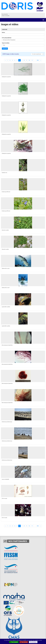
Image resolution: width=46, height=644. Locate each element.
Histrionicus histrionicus (7, 422)
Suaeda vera (4, 173)
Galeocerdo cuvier (6, 268)
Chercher (5, 49)
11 (32, 60)
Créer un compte (6, 16)
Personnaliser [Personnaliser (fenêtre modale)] (33, 642)
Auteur (3, 32)
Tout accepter (14, 642)
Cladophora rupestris (6, 77)
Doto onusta (4, 498)
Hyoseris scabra (5, 230)
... (35, 60)
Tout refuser (24, 642)
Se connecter (5, 14)
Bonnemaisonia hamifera (7, 345)
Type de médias (6, 43)
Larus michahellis (5, 479)
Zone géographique (7, 38)
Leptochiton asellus (6, 307)
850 (38, 60)
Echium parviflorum (6, 192)
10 (29, 60)
